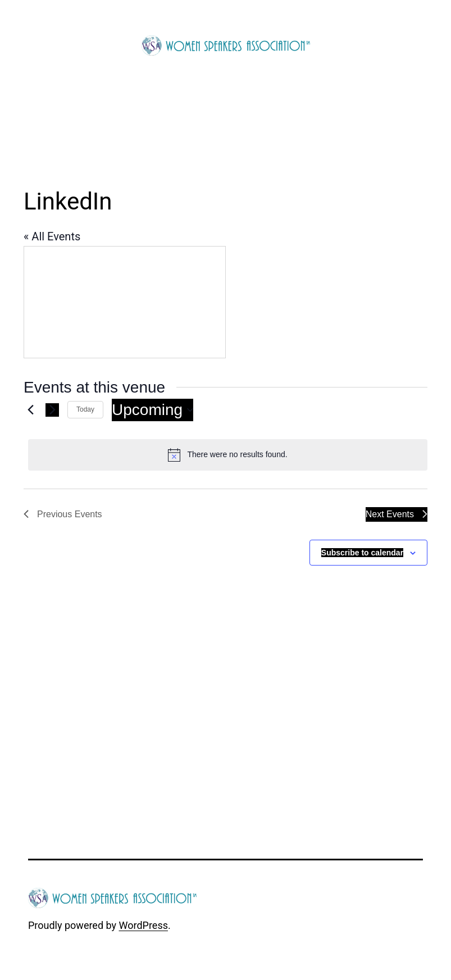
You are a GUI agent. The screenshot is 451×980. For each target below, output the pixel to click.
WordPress (143, 925)
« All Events (52, 236)
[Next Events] (52, 410)
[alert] (228, 455)
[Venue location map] (125, 302)
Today (85, 409)
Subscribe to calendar (362, 553)
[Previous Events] (30, 410)
